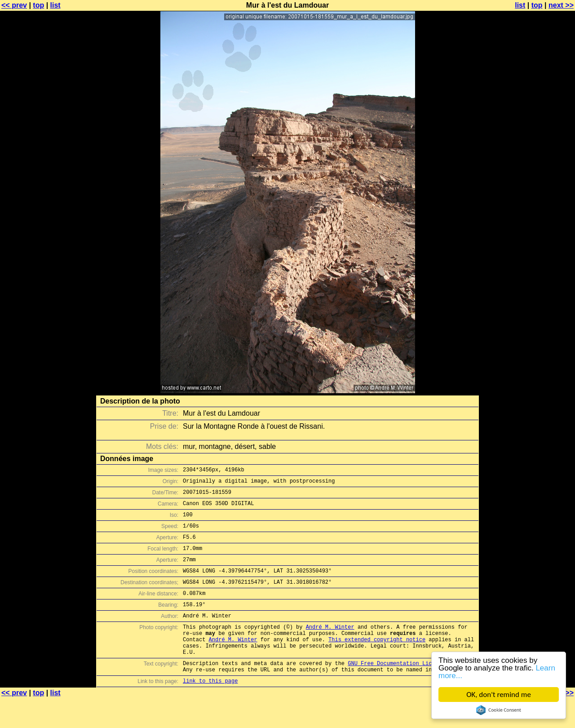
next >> (561, 5)
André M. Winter (330, 647)
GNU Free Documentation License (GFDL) (407, 690)
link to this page (210, 710)
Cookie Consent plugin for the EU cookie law (499, 710)
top (38, 5)
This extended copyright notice (377, 662)
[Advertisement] (539, 222)
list (55, 5)
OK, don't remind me (499, 695)
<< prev (14, 5)
